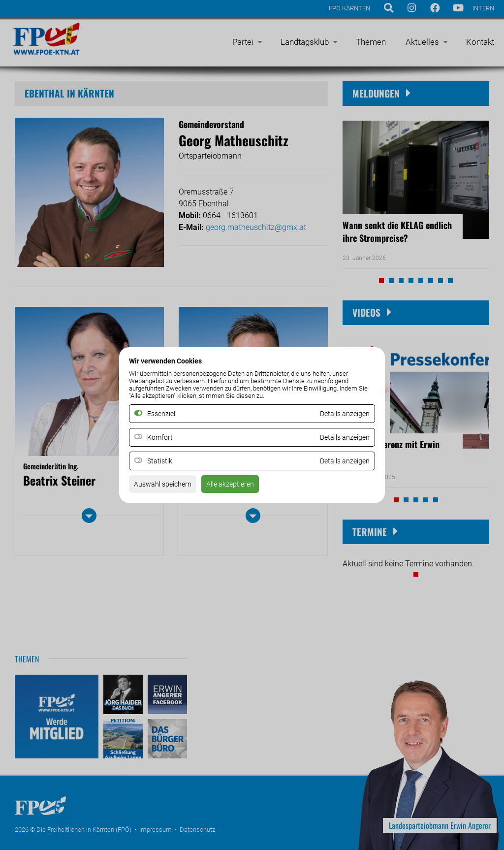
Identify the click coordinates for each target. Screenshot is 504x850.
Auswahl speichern (167, 487)
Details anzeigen (341, 438)
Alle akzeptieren (241, 487)
